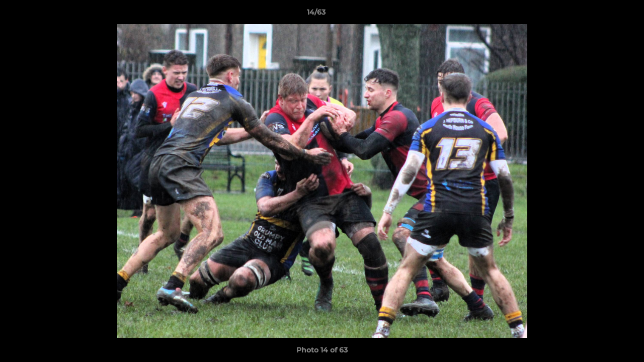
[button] (602, 15)
